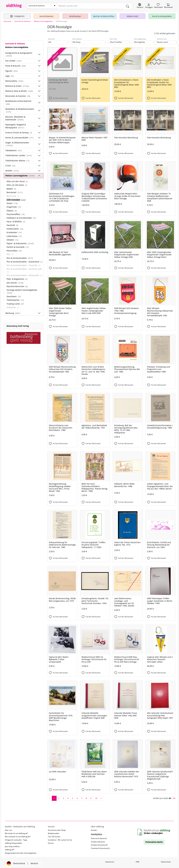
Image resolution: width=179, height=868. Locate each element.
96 (174, 797)
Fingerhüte (14, 206)
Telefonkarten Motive (17, 159)
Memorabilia (14, 80)
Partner (51, 842)
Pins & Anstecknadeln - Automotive (25, 261)
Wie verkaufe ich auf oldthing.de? (18, 835)
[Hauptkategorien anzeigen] (17, 15)
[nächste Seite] (101, 797)
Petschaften (14, 250)
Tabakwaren (14, 149)
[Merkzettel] (158, 6)
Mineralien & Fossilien (18, 95)
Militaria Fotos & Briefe (19, 90)
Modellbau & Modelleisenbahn (20, 109)
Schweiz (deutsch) (98, 840)
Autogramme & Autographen (19, 53)
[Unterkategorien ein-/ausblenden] (39, 53)
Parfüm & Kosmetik (18, 246)
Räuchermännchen (17, 285)
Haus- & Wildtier (16, 220)
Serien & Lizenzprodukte (19, 136)
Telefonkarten (15, 299)
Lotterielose (14, 235)
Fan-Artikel (13, 60)
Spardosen (14, 295)
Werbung (13, 312)
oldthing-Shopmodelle (13, 842)
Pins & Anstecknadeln (20, 257)
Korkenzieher (15, 228)
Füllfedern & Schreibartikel (21, 217)
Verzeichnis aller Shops (57, 829)
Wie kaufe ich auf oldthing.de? (16, 832)
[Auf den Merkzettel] (62, 97)
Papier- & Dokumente (20, 242)
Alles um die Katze (17, 184)
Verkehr (12, 169)
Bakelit (11, 187)
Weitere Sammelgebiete (20, 175)
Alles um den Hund (17, 180)
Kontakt (94, 829)
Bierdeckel (15, 191)
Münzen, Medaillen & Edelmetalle (15, 117)
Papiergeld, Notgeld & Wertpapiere (16, 125)
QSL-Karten (15, 281)
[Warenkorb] (168, 6)
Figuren (11, 70)
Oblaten (12, 239)
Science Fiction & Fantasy (19, 131)
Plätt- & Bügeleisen (17, 278)
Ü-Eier (10, 164)
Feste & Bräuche (15, 65)
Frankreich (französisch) (100, 847)
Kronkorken (14, 231)
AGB (137, 861)
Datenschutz (166, 861)
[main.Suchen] (128, 6)
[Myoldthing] (149, 6)
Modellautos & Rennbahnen (18, 101)
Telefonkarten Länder (18, 154)
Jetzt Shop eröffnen (12, 845)
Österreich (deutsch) (99, 837)
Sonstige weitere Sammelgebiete (22, 290)
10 (96, 797)
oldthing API (9, 849)
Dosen (12, 202)
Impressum (110, 861)
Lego (10, 75)
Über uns (8, 829)
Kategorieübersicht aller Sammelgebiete (21, 852)
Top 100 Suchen (54, 835)
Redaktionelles (54, 832)
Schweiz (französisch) (99, 844)
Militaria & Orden (17, 85)
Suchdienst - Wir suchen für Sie (60, 839)
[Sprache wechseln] (140, 6)
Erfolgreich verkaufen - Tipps (16, 839)
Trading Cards (15, 303)
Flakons (12, 209)
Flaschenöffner (16, 213)
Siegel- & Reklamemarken (17, 143)
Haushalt (12, 224)
